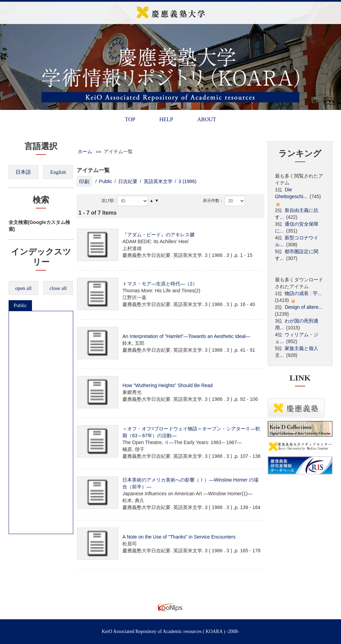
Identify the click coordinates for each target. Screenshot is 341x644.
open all (23, 288)
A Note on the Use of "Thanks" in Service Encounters (179, 537)
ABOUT (206, 119)
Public (20, 305)
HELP (166, 119)
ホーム (85, 151)
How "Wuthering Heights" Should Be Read (168, 385)
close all (58, 288)
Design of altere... (304, 307)
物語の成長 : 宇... (303, 293)
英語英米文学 (158, 181)
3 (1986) (187, 181)
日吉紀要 (128, 181)
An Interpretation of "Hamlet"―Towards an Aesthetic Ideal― (186, 336)
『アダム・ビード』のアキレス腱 (158, 235)
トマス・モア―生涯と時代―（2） (160, 284)
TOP (130, 119)
